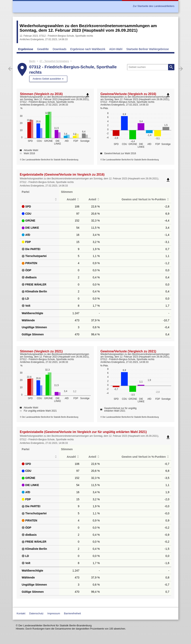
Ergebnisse (26, 49)
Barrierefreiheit (72, 613)
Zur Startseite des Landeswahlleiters (154, 6)
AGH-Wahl (116, 49)
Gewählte (43, 49)
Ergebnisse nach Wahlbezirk (88, 49)
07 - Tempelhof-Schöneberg (54, 61)
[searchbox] (151, 67)
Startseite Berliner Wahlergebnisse (148, 49)
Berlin (32, 61)
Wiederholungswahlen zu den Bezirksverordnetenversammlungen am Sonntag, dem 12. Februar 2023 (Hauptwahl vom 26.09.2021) (88, 28)
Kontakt (21, 613)
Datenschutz (36, 613)
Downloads (59, 49)
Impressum (54, 613)
